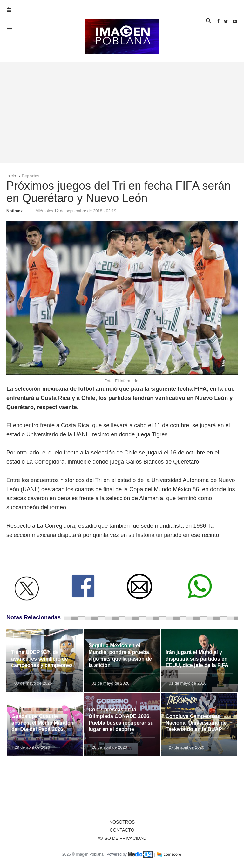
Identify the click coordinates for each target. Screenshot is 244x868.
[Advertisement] (122, 113)
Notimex (14, 211)
